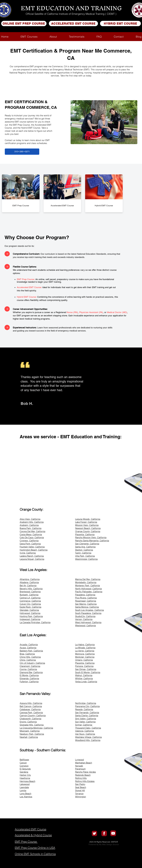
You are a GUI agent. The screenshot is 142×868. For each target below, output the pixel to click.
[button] (29, 37)
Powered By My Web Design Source (104, 844)
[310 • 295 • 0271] (22, 152)
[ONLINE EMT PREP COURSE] (24, 23)
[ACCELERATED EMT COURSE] (73, 23)
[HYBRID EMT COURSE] (120, 23)
